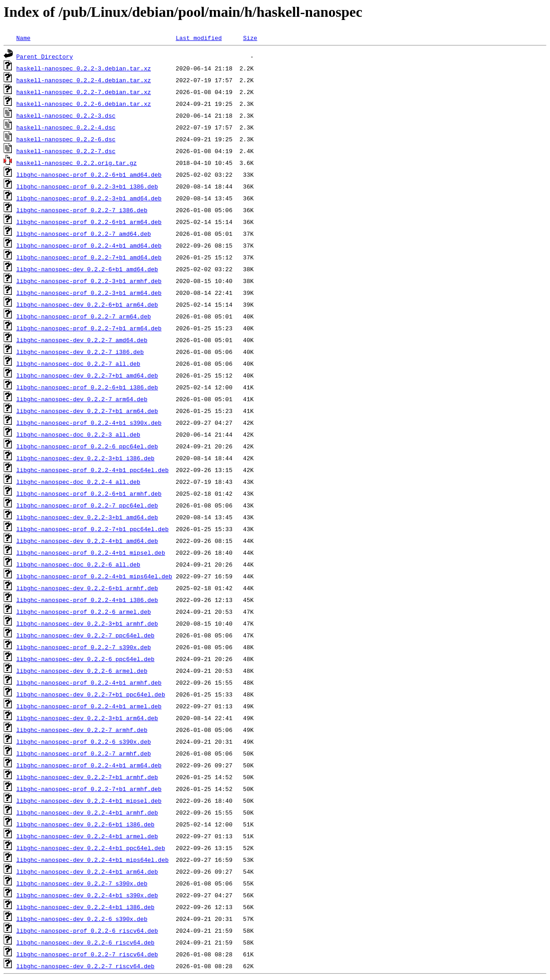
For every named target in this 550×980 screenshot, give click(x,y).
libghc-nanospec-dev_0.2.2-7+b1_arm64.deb (87, 411)
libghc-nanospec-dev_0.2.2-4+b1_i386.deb (85, 907)
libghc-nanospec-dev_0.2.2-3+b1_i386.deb (85, 458)
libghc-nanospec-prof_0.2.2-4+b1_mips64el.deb (94, 576)
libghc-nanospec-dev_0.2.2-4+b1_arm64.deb (87, 871)
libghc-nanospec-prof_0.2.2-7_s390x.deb (84, 647)
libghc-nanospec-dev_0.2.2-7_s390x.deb (82, 883)
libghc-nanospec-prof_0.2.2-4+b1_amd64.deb (89, 245)
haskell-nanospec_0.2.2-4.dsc (66, 127)
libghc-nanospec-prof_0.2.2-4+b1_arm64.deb (89, 765)
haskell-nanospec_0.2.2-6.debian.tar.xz (84, 104)
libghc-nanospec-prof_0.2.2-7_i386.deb (82, 210)
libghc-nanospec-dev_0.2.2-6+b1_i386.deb (85, 824)
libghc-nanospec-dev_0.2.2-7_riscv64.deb (85, 966)
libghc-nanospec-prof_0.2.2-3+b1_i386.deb (87, 186)
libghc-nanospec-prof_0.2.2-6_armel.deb (84, 612)
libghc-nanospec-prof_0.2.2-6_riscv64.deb (87, 930)
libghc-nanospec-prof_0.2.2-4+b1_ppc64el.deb (92, 470)
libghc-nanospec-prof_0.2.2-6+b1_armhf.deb (89, 493)
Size (250, 38)
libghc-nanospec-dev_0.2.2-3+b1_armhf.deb (87, 623)
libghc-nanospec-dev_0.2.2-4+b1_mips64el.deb (92, 860)
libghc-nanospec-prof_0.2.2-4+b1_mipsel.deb (91, 552)
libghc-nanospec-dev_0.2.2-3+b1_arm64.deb (87, 718)
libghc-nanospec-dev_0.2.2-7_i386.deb (80, 352)
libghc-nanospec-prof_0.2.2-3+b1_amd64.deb (89, 198)
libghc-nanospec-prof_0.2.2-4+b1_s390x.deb (89, 423)
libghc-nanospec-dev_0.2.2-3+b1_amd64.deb (87, 517)
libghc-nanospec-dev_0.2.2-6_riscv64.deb (85, 942)
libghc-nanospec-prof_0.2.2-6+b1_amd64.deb (89, 174)
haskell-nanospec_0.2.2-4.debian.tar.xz (84, 80)
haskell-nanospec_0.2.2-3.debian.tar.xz (84, 68)
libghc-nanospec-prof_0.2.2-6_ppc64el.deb (87, 446)
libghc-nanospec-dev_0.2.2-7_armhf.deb (82, 730)
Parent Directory (45, 56)
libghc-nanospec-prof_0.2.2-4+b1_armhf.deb (89, 682)
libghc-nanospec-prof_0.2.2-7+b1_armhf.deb (89, 789)
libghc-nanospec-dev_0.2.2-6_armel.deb (82, 671)
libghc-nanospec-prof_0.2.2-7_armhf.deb (84, 753)
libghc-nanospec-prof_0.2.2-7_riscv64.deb (87, 954)
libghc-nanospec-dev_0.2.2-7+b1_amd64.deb (87, 375)
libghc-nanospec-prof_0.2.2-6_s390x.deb (84, 741)
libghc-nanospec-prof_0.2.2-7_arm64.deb (84, 316)
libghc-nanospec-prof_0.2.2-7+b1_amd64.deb (89, 257)
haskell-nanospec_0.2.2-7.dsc (66, 151)
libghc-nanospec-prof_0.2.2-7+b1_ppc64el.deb (92, 529)
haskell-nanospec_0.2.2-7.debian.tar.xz (84, 92)
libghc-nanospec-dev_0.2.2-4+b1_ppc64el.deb (91, 848)
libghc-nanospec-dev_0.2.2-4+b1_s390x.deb (87, 895)
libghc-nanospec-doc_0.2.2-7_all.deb (78, 363)
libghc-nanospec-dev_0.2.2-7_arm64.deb (82, 399)
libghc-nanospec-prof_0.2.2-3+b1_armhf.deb (89, 281)
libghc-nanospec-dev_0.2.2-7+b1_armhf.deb (87, 777)
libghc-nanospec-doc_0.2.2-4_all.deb (78, 482)
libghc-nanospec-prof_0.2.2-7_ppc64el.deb (87, 505)
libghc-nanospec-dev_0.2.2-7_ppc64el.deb (85, 635)
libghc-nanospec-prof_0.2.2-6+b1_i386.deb (87, 387)
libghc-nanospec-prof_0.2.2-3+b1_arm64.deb (89, 293)
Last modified (199, 38)
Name (23, 38)
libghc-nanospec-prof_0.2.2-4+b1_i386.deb (87, 600)
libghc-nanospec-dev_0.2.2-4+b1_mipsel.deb (89, 801)
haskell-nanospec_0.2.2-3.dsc (66, 115)
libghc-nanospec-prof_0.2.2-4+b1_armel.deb (89, 706)
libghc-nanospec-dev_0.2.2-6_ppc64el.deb (85, 659)
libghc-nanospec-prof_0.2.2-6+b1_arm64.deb (89, 222)
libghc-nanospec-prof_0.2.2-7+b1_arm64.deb (89, 328)
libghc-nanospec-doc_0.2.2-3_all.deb (78, 434)
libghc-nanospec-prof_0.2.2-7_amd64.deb (84, 234)
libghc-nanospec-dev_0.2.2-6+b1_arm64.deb (87, 304)
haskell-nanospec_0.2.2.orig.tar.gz (77, 163)
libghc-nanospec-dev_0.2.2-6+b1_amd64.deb (87, 269)
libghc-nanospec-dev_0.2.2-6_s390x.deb (82, 919)
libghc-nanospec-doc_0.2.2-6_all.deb (78, 564)
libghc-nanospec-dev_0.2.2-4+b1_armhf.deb (87, 812)
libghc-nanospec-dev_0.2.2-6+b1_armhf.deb (87, 588)
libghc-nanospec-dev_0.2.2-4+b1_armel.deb (87, 836)
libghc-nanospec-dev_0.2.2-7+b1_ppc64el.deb (91, 694)
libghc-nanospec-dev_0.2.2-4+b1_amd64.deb (87, 541)
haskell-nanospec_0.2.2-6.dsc (66, 139)
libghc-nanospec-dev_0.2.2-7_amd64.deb (82, 340)
